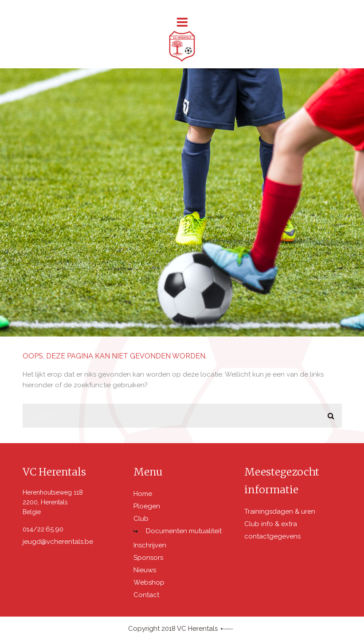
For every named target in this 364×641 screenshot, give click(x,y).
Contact (146, 595)
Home (143, 494)
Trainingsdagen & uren (280, 511)
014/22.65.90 (43, 529)
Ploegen (147, 506)
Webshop (149, 582)
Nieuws (145, 570)
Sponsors (148, 558)
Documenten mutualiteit (184, 531)
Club (141, 519)
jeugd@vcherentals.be (58, 542)
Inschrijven (150, 545)
